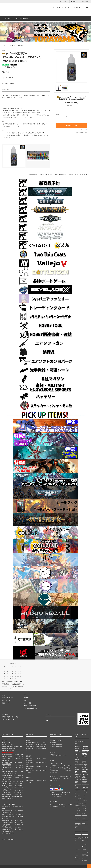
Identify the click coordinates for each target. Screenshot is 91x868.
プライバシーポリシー (8, 720)
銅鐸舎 (84, 823)
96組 (83, 742)
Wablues (76, 787)
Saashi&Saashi (78, 774)
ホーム (3, 46)
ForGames (77, 755)
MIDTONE (20, 46)
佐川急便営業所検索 (7, 764)
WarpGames (85, 787)
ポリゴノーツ (77, 843)
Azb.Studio (77, 748)
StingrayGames (78, 779)
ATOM (7, 714)
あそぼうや (85, 791)
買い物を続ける (84, 175)
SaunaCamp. (85, 774)
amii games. (85, 745)
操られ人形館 (77, 820)
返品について (84, 130)
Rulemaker (85, 773)
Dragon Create (78, 752)
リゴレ (76, 853)
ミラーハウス (77, 848)
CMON (76, 750)
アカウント (64, 1)
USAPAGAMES (86, 784)
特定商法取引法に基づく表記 (10, 717)
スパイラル (77, 818)
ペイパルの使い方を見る (56, 780)
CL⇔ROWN (85, 748)
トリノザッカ (85, 825)
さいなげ (84, 809)
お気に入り (71, 106)
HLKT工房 (77, 758)
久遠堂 (84, 798)
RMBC (76, 773)
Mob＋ (76, 768)
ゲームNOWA (78, 803)
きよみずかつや (78, 798)
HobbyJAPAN (85, 758)
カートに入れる (71, 125)
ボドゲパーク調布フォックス (85, 840)
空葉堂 (84, 818)
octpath (84, 768)
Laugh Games (86, 763)
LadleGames (77, 763)
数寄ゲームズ (85, 813)
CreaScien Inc (86, 750)
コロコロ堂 (77, 809)
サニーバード (85, 810)
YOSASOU (85, 789)
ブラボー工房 (77, 837)
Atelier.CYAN (85, 747)
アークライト (77, 791)
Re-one (84, 771)
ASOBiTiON (77, 747)
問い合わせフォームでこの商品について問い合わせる (64, 175)
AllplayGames (78, 745)
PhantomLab (85, 769)
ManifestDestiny (78, 764)
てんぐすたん (77, 823)
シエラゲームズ (78, 813)
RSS (3, 714)
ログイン (75, 1)
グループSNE (78, 800)
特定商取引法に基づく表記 (81, 132)
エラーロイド (85, 792)
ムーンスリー (85, 848)
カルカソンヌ (85, 795)
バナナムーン (77, 828)
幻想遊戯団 (77, 805)
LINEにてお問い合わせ (21, 19)
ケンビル (84, 803)
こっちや (84, 807)
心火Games (77, 807)
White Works (77, 789)
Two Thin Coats (11, 46)
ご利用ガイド (8, 19)
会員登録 (86, 1)
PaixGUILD (77, 769)
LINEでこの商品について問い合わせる (39, 175)
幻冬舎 (84, 805)
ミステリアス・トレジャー (85, 845)
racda (76, 771)
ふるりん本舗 (85, 837)
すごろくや (85, 815)
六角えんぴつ (85, 856)
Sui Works (85, 779)
